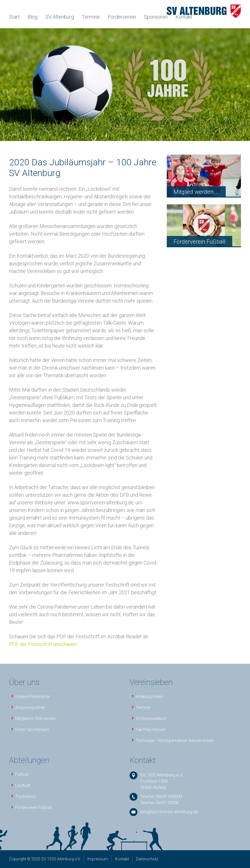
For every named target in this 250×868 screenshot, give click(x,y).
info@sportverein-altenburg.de (169, 812)
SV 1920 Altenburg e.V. (162, 775)
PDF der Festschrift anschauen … (45, 644)
